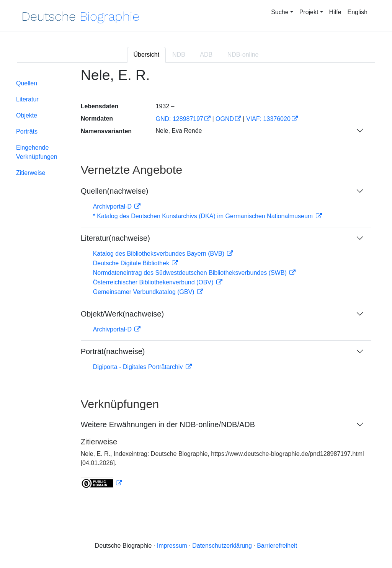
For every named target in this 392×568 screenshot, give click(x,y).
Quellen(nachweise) (115, 191)
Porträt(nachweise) (113, 351)
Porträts (27, 131)
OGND (225, 119)
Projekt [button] (309, 12)
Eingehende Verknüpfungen (37, 152)
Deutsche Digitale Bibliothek (132, 263)
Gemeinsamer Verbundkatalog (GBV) (145, 292)
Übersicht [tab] (147, 55)
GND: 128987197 (179, 119)
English (358, 12)
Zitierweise (31, 173)
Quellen (27, 83)
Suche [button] (280, 12)
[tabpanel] (196, 283)
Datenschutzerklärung (222, 546)
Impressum (172, 546)
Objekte (27, 115)
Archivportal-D (113, 206)
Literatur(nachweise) (115, 238)
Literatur (27, 99)
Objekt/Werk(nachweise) (122, 314)
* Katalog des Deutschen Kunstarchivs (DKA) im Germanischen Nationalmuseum (204, 216)
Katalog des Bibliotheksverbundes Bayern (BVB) (160, 254)
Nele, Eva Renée (179, 131)
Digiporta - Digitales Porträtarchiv (139, 367)
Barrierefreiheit (277, 546)
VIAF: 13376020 (268, 119)
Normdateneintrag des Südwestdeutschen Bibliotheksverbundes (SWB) (191, 273)
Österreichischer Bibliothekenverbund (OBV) (154, 282)
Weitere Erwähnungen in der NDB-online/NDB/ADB (168, 424)
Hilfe (335, 12)
